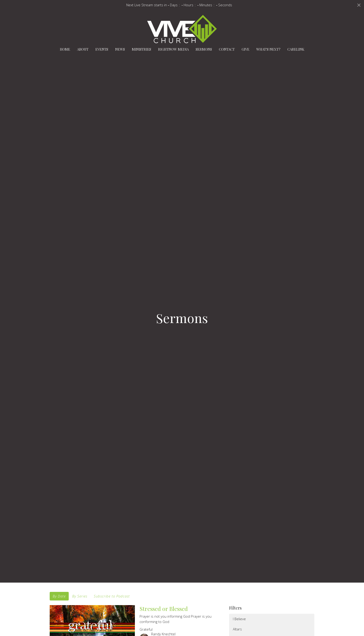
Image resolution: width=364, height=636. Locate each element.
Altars (237, 629)
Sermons (204, 49)
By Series (80, 596)
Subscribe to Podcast (112, 596)
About (83, 49)
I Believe (239, 619)
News (120, 49)
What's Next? (268, 49)
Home (65, 49)
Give (245, 49)
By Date (59, 596)
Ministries (141, 49)
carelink (296, 49)
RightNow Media (173, 49)
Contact (227, 49)
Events (102, 49)
